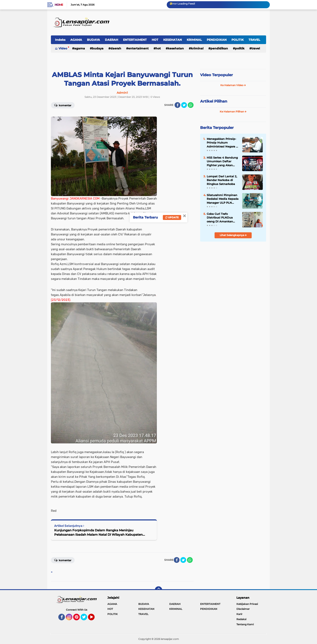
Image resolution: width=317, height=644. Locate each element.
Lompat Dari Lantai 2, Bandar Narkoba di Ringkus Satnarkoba (222, 180)
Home (59, 5)
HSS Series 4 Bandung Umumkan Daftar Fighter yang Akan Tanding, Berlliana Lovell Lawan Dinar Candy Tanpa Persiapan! (222, 161)
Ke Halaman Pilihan (233, 112)
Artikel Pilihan (214, 101)
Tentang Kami (245, 624)
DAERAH (112, 40)
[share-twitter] (184, 105)
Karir (239, 614)
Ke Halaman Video (233, 85)
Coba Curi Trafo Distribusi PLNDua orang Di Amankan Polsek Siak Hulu (220, 218)
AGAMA (76, 40)
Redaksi (241, 619)
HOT (155, 40)
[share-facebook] (177, 105)
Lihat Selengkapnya (233, 235)
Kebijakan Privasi (247, 604)
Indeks (60, 40)
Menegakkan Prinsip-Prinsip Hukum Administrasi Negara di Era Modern (223, 143)
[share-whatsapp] (191, 105)
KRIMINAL (194, 40)
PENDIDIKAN (217, 40)
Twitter (86, 619)
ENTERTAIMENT (135, 40)
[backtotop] (158, 590)
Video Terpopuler (217, 75)
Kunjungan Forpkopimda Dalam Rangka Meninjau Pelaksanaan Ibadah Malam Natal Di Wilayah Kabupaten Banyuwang (98, 532)
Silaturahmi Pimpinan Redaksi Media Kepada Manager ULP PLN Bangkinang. (223, 199)
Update (172, 217)
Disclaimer (243, 609)
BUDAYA (93, 40)
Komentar (63, 105)
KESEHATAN (173, 40)
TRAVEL (254, 40)
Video (63, 48)
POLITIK (238, 40)
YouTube (94, 619)
